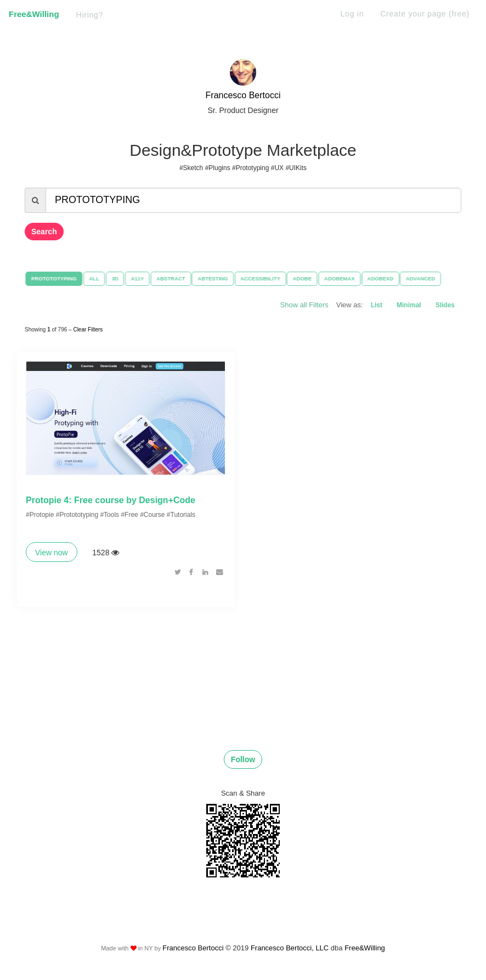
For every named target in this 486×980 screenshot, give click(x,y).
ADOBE (303, 278)
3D (115, 278)
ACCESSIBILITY (260, 278)
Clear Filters (88, 329)
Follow (243, 761)
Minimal (409, 305)
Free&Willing (34, 14)
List (377, 305)
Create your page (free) (425, 14)
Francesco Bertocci (243, 95)
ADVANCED (421, 278)
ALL (94, 278)
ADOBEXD (381, 278)
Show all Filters (304, 305)
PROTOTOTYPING (53, 278)
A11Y (137, 278)
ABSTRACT (170, 278)
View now (52, 554)
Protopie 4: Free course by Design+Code (111, 501)
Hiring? (90, 15)
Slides (445, 305)
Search (44, 232)
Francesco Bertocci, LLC (291, 950)
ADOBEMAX (340, 278)
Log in (352, 14)
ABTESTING (213, 278)
